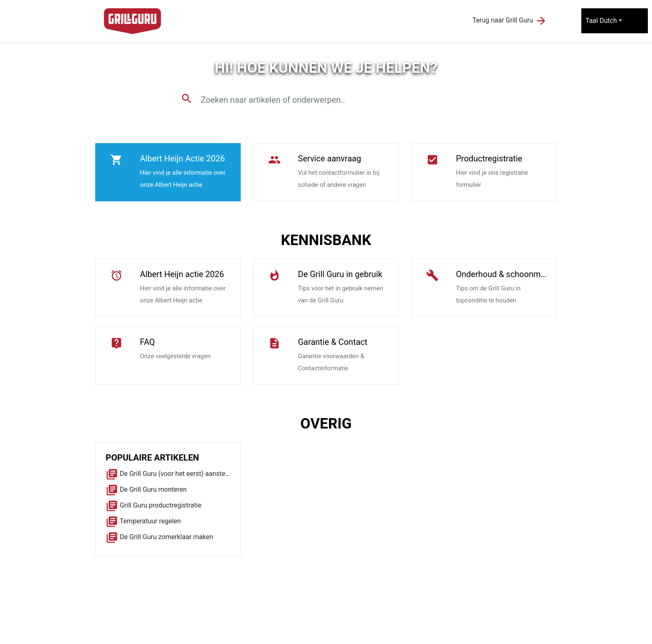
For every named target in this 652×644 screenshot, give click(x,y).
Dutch (608, 21)
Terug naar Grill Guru (510, 21)
